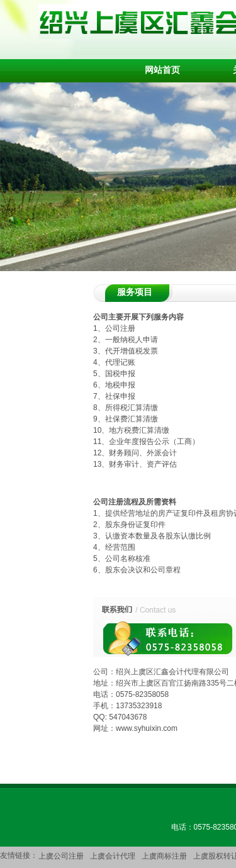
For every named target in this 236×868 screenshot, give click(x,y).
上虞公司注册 (61, 856)
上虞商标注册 (164, 856)
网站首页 (162, 70)
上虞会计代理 (113, 856)
